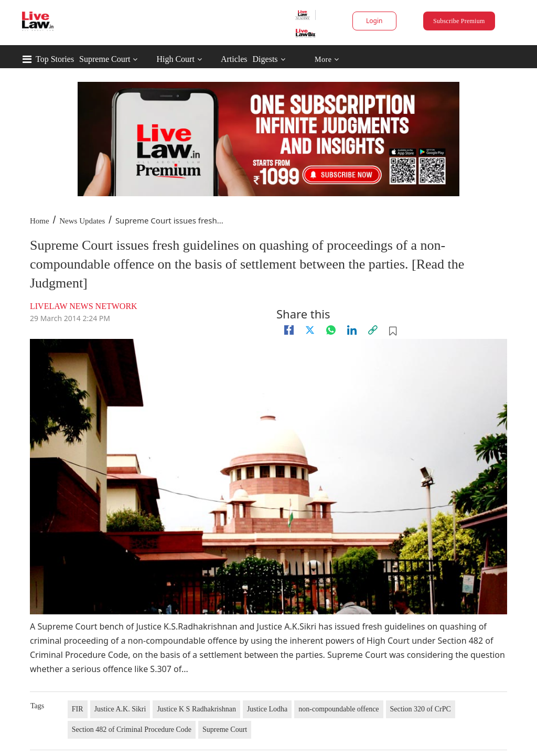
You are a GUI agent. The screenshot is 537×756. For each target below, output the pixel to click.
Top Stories (55, 59)
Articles (234, 59)
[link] (373, 330)
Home (40, 221)
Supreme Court (105, 59)
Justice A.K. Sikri (120, 709)
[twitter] (310, 330)
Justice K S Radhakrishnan (196, 709)
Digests (265, 59)
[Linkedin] (352, 330)
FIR (78, 709)
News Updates (82, 221)
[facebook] (289, 330)
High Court (175, 59)
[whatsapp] (331, 330)
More (327, 60)
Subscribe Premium (459, 21)
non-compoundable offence (339, 709)
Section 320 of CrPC (421, 709)
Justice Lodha (267, 709)
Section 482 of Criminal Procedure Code (132, 730)
